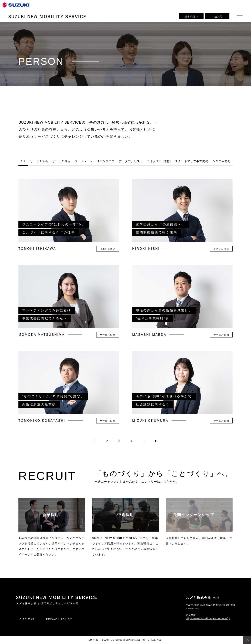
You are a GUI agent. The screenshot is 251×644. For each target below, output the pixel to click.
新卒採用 (191, 17)
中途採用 (217, 17)
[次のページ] (156, 441)
